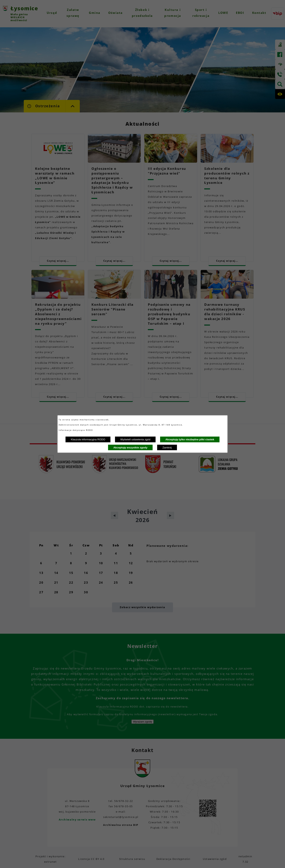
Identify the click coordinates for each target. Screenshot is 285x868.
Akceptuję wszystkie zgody (130, 448)
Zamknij (167, 448)
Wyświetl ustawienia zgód (135, 439)
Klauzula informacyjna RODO (88, 439)
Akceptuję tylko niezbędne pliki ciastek (190, 439)
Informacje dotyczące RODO (76, 430)
